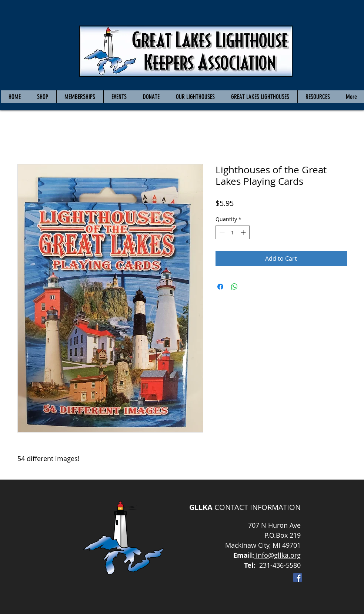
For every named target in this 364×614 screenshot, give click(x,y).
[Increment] (244, 232)
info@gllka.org (277, 555)
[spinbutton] (233, 232)
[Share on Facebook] (220, 287)
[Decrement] (221, 232)
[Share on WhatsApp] (234, 287)
